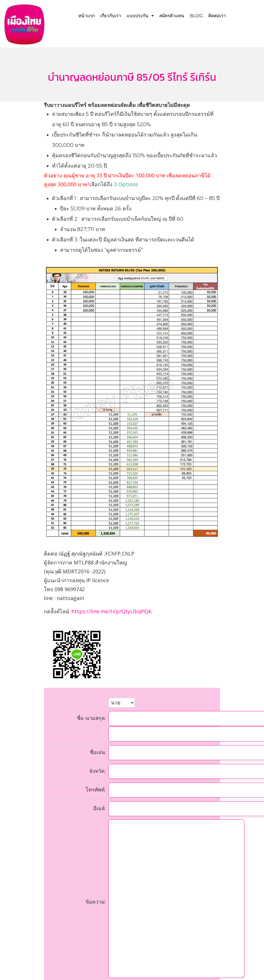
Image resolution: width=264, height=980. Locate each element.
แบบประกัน (140, 16)
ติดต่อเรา (217, 16)
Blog (196, 16)
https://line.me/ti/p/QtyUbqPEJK (111, 611)
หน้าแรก (87, 16)
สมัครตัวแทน (172, 16)
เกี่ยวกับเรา (111, 16)
